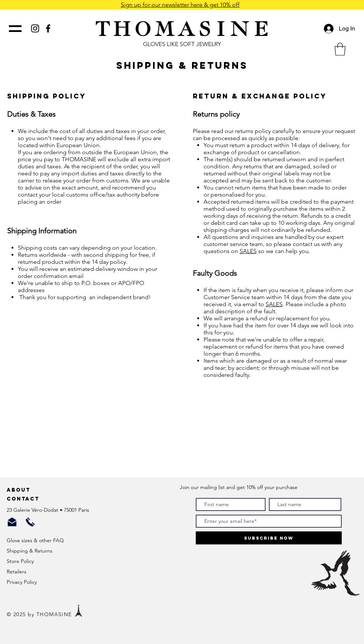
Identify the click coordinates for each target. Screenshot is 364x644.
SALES (248, 251)
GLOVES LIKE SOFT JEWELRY (182, 44)
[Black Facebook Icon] (48, 28)
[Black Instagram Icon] (35, 28)
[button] (340, 49)
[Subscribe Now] (269, 538)
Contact (24, 499)
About (20, 490)
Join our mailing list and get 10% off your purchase (239, 487)
